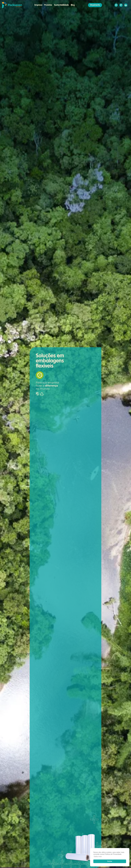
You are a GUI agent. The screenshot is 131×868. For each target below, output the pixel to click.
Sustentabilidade (61, 5)
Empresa (38, 5)
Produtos (48, 5)
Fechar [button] (110, 861)
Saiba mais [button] (98, 856)
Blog (73, 5)
